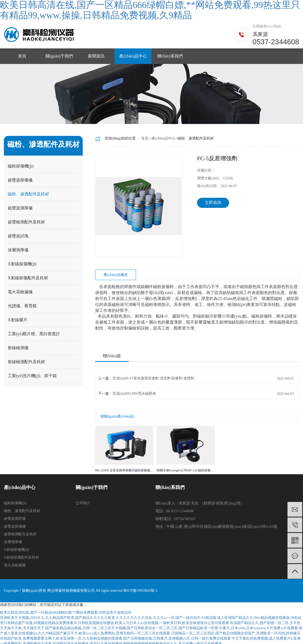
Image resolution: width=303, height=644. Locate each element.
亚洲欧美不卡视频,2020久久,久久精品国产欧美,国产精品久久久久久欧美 (58, 618)
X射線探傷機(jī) (22, 264)
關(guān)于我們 (59, 56)
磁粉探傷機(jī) (21, 166)
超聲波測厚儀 (20, 208)
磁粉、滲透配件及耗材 (28, 194)
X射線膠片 (18, 320)
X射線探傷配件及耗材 (28, 278)
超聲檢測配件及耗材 (26, 222)
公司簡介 (83, 503)
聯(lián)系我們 (170, 56)
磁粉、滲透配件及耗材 (22, 511)
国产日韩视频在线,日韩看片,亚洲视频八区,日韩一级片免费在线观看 (177, 638)
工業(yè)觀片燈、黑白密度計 (34, 334)
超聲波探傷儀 (20, 180)
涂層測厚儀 (18, 250)
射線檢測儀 (18, 348)
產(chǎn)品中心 (133, 56)
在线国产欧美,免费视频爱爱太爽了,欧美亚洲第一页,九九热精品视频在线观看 (61, 638)
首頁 (22, 56)
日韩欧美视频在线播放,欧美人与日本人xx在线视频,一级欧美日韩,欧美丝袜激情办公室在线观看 (153, 623)
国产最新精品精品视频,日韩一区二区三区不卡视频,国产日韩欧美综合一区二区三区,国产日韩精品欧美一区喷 (132, 628)
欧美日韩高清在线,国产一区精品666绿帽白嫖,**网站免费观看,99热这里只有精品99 (66, 613)
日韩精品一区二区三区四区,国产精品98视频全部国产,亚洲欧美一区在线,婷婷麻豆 (236, 633)
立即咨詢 (213, 203)
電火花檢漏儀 (20, 292)
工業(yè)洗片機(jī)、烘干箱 (32, 376)
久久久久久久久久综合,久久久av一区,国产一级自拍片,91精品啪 (166, 618)
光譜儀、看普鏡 (22, 306)
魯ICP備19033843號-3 (140, 591)
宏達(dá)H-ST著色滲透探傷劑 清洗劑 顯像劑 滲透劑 (153, 378)
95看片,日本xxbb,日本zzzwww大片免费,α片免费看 (258, 628)
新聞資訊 (96, 56)
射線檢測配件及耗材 (26, 362)
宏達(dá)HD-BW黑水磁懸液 (134, 394)
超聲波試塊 (18, 236)
